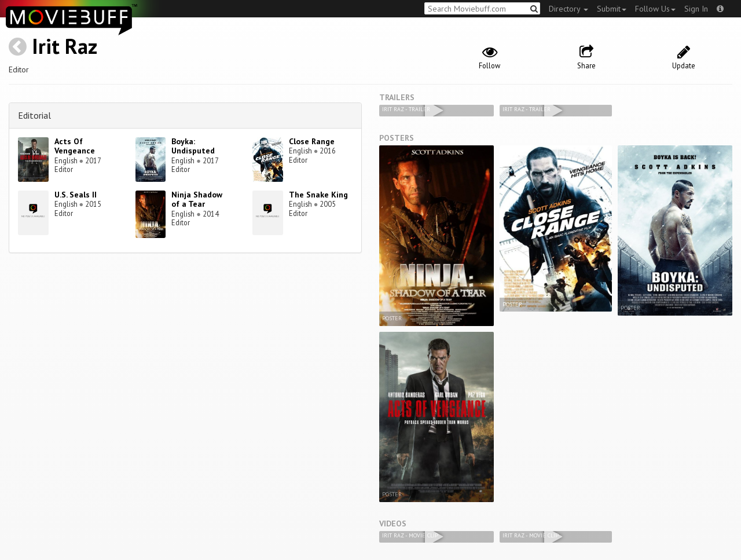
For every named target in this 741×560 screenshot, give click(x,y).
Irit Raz (65, 46)
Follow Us (655, 9)
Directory (568, 9)
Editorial (34, 115)
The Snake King (318, 195)
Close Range (312, 141)
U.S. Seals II (76, 195)
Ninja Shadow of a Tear (197, 200)
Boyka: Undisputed (193, 146)
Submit (612, 9)
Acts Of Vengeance (75, 146)
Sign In (696, 9)
